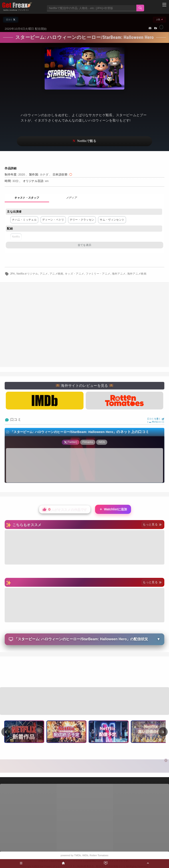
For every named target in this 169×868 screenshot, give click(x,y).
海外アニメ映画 (137, 274)
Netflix (16, 237)
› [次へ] (163, 732)
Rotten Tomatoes (99, 855)
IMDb (85, 855)
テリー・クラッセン (82, 220)
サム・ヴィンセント (112, 220)
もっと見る (152, 524)
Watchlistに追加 (113, 509)
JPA (12, 274)
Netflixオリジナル (27, 274)
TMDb (78, 855)
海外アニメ (119, 274)
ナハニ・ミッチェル (24, 220)
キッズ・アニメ (74, 274)
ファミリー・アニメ (98, 274)
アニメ (44, 274)
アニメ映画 (56, 274)
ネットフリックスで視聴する (84, 141)
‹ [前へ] (6, 732)
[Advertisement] (84, 672)
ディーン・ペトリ (53, 220)
